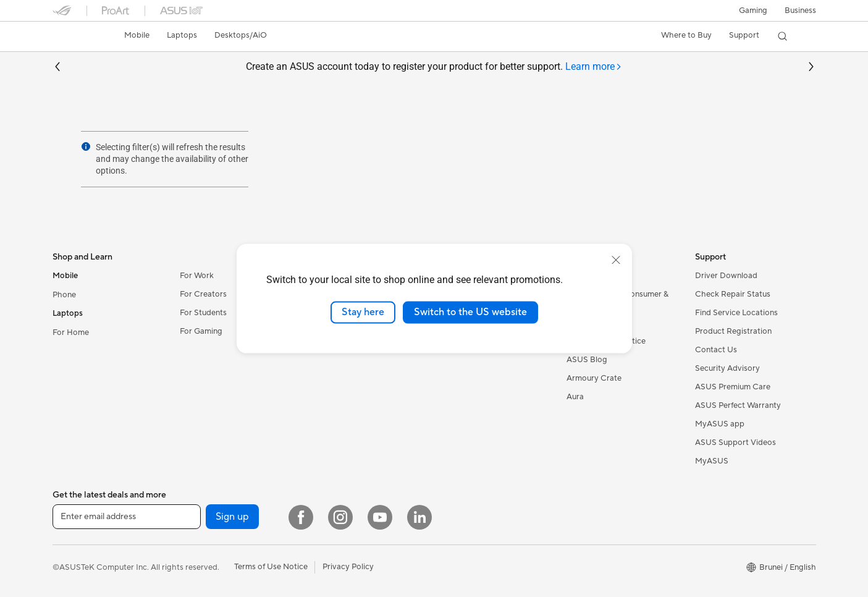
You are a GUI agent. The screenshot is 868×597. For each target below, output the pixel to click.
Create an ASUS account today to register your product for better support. (434, 67)
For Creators (203, 294)
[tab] (594, 67)
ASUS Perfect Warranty (738, 405)
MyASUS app (720, 424)
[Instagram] (340, 517)
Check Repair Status (733, 294)
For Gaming (201, 331)
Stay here (363, 312)
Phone (64, 295)
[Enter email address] (127, 517)
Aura (575, 397)
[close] (616, 260)
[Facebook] (301, 517)
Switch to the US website (470, 312)
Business (800, 11)
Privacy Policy (348, 567)
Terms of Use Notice (271, 567)
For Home (71, 332)
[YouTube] (380, 517)
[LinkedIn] (419, 517)
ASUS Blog (587, 360)
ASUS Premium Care (733, 387)
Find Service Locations (736, 313)
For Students (203, 313)
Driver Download (726, 276)
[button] (753, 11)
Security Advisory (727, 368)
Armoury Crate (594, 378)
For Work (197, 276)
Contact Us (716, 350)
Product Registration (733, 331)
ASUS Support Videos (735, 442)
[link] (74, 36)
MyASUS (712, 461)
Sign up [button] (232, 517)
